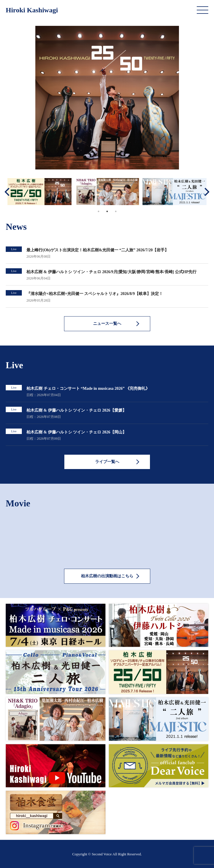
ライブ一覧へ (107, 462)
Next (205, 192)
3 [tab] (116, 211)
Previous (9, 192)
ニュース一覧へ (107, 324)
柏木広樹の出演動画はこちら (107, 576)
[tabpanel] (39, 192)
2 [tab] (107, 211)
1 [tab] (99, 211)
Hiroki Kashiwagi (32, 10)
